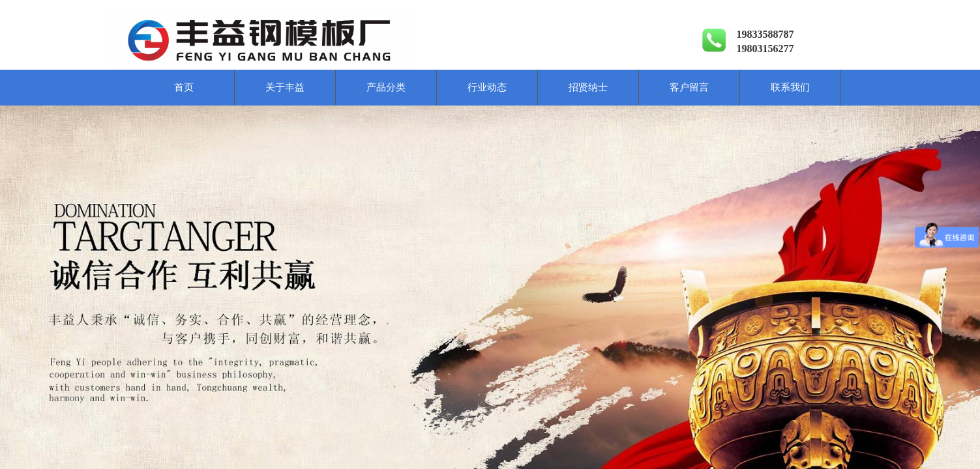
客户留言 (689, 87)
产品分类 (386, 87)
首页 (184, 87)
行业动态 (487, 87)
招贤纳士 (588, 87)
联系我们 (790, 87)
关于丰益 (285, 87)
